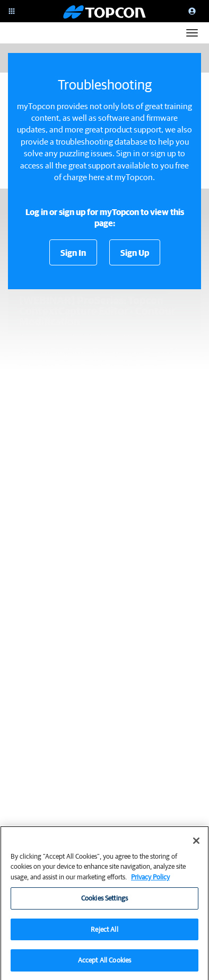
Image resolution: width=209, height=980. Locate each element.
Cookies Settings (104, 902)
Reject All (104, 933)
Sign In (73, 253)
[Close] (196, 844)
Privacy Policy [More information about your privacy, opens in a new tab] (150, 881)
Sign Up (135, 253)
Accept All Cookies (104, 964)
